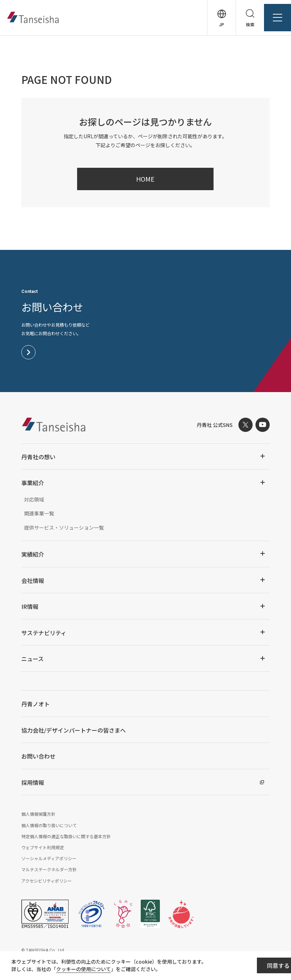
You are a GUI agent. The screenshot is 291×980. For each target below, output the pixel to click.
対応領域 (34, 499)
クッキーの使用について (89, 970)
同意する (246, 966)
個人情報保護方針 (38, 814)
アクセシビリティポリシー (47, 881)
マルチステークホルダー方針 (49, 869)
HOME (145, 179)
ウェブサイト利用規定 (43, 847)
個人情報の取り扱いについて (49, 825)
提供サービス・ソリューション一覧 (64, 528)
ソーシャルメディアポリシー (49, 858)
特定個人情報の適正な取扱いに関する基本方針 (66, 836)
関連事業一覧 (39, 513)
